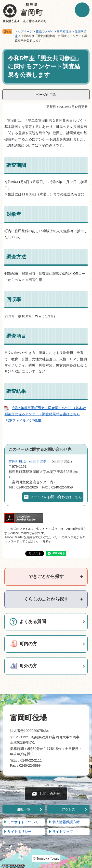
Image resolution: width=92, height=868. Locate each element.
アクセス (68, 809)
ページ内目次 (46, 95)
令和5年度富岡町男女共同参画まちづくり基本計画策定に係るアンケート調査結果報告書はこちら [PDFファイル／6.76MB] (45, 414)
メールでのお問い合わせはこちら (56, 497)
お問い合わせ (50, 794)
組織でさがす (45, 32)
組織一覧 (24, 809)
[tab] (46, 577)
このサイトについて (23, 822)
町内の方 (28, 644)
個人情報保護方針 (66, 822)
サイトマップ (63, 832)
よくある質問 (33, 622)
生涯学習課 (38, 461)
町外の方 (28, 666)
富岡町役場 (64, 32)
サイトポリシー (19, 832)
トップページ (24, 32)
